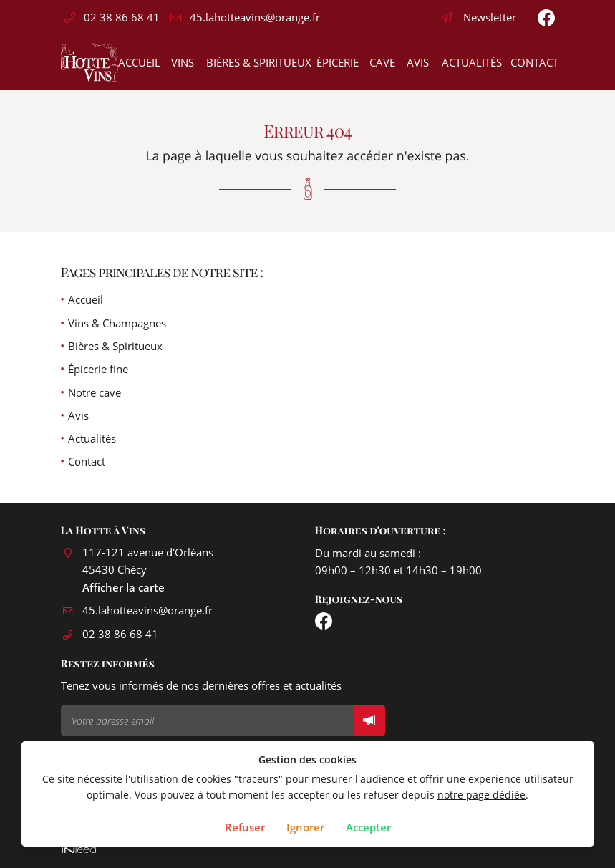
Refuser (245, 827)
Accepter (368, 827)
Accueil (137, 62)
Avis (417, 62)
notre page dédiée (481, 795)
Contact (532, 62)
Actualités (469, 62)
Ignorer (305, 827)
